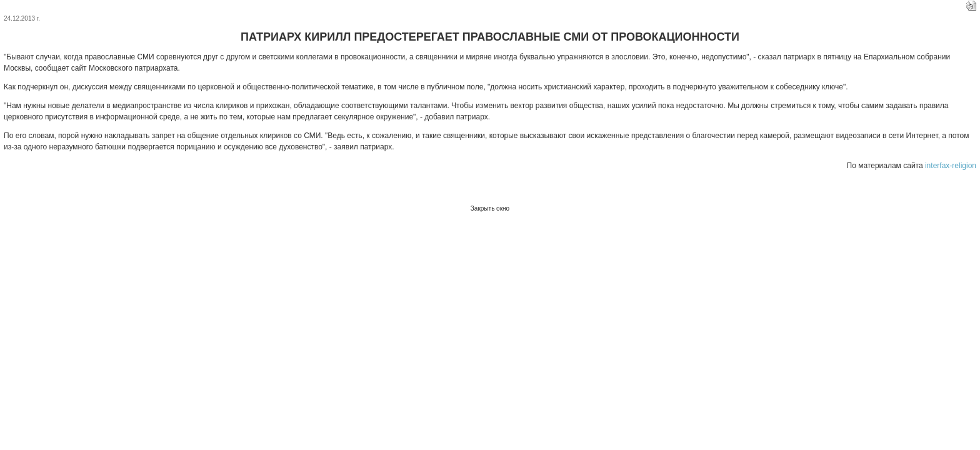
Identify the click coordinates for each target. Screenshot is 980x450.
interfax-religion (951, 166)
